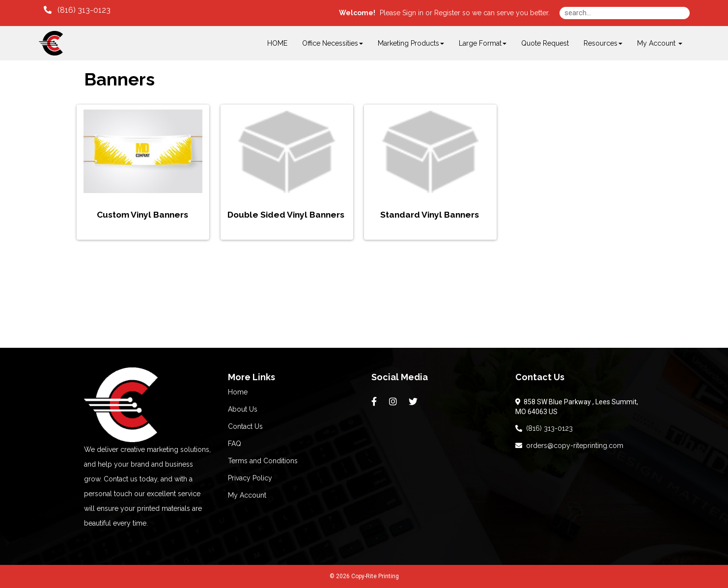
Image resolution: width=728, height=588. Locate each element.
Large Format (483, 43)
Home (238, 392)
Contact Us (245, 426)
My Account (247, 495)
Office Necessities (333, 43)
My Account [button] (660, 43)
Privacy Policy (250, 478)
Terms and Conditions (263, 461)
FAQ (235, 444)
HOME (277, 43)
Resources (603, 43)
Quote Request (545, 43)
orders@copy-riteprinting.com (569, 446)
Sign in (413, 13)
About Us (243, 409)
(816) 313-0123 (544, 428)
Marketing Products (411, 43)
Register (447, 13)
